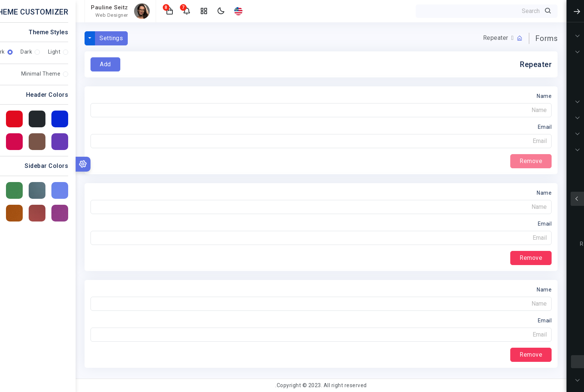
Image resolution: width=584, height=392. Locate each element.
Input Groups (550, 230)
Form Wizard (550, 288)
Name (469, 96)
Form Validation (546, 273)
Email (469, 127)
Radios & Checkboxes (538, 244)
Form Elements (547, 215)
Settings (36, 38)
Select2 (557, 347)
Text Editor (553, 303)
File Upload (553, 318)
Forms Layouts (547, 259)
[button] (94, 11)
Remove (455, 258)
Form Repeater (547, 362)
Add (30, 64)
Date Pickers (551, 332)
